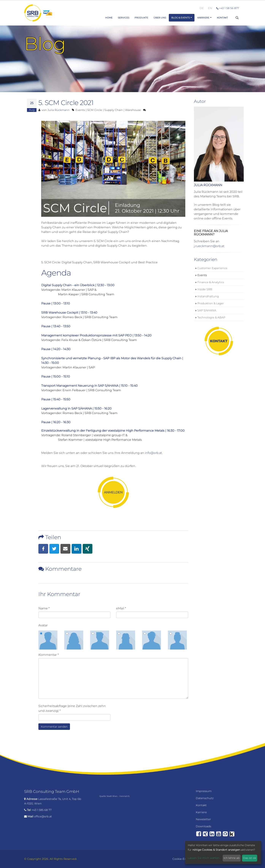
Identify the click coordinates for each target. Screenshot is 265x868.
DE (202, 8)
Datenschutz (205, 798)
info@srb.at (153, 453)
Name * (44, 608)
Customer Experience (212, 268)
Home (109, 18)
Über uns (160, 18)
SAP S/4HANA (207, 310)
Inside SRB (205, 289)
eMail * (121, 608)
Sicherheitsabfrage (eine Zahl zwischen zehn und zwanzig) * (72, 708)
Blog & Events (181, 18)
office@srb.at (43, 816)
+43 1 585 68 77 (42, 810)
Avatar (43, 625)
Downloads (204, 826)
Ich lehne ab (232, 858)
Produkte (141, 18)
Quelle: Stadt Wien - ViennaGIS (114, 796)
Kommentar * (49, 655)
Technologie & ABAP (211, 317)
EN (210, 8)
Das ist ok (250, 858)
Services (124, 18)
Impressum (204, 791)
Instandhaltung (208, 296)
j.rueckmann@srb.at (209, 246)
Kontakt (222, 18)
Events (202, 275)
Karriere (203, 18)
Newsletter (203, 819)
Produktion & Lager (211, 303)
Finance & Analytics (211, 282)
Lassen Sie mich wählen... (204, 858)
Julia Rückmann (59, 110)
